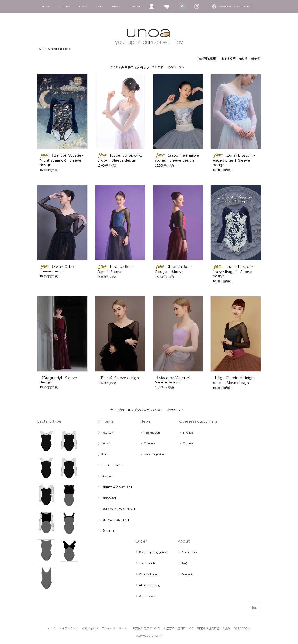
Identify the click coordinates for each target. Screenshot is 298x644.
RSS (236, 628)
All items (64, 6)
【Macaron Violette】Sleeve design (174, 380)
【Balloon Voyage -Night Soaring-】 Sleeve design (62, 160)
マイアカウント (69, 628)
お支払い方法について (146, 628)
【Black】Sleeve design (118, 378)
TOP (40, 49)
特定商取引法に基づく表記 (214, 628)
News (100, 6)
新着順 (255, 59)
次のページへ (176, 67)
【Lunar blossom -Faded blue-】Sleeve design (234, 160)
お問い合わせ (90, 628)
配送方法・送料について (179, 628)
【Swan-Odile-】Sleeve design (59, 269)
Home (46, 6)
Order (83, 6)
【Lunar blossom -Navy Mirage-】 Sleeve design (234, 271)
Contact (135, 6)
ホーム (52, 628)
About (116, 6)
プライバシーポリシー (115, 628)
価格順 (243, 59)
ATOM (246, 628)
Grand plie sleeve (59, 49)
